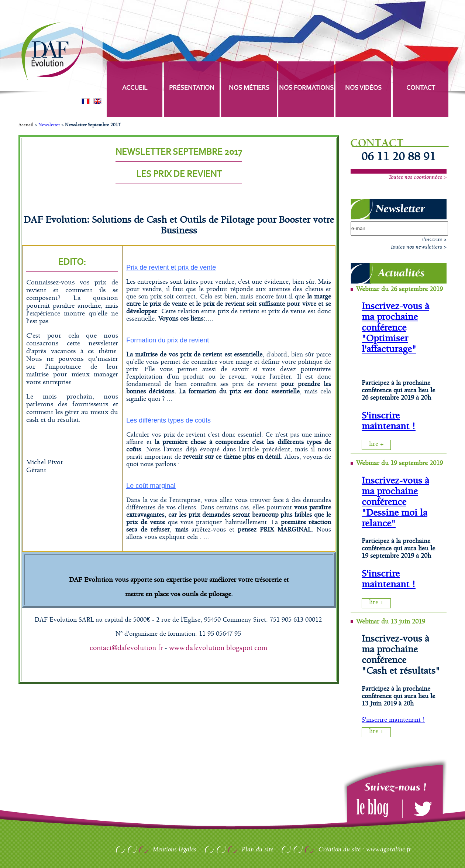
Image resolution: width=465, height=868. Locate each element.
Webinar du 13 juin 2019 (391, 622)
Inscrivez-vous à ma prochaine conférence (395, 317)
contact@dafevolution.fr (126, 648)
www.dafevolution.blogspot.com (218, 648)
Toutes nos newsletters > (418, 247)
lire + (376, 444)
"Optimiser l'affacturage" (389, 344)
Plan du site (257, 850)
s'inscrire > (434, 240)
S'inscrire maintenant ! (389, 421)
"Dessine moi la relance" (395, 518)
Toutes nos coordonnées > (417, 177)
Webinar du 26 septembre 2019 (399, 289)
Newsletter (49, 125)
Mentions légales (175, 850)
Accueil (26, 125)
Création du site (340, 850)
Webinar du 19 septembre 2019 (399, 463)
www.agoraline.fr (389, 850)
